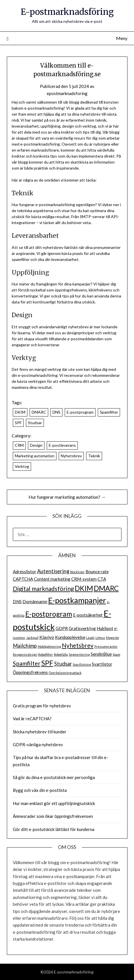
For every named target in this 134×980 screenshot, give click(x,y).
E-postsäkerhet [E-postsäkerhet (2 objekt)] (88, 615)
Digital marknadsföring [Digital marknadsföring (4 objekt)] (43, 589)
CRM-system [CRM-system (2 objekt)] (84, 579)
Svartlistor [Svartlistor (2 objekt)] (102, 664)
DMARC (39, 412)
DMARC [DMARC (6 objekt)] (106, 588)
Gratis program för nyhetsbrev (42, 706)
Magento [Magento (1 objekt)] (112, 638)
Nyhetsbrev (71, 456)
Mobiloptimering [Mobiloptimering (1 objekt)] (49, 646)
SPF (18, 423)
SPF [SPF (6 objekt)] (47, 663)
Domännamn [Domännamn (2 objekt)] (35, 601)
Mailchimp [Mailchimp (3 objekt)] (25, 646)
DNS (56, 412)
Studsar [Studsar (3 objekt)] (63, 664)
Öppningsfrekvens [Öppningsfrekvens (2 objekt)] (30, 672)
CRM (19, 445)
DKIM (20, 412)
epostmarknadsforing (67, 93)
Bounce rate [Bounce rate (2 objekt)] (97, 572)
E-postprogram (80, 412)
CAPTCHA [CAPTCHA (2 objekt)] (23, 579)
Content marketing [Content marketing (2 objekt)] (52, 579)
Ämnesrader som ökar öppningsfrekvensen (53, 816)
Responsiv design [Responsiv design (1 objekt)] (25, 654)
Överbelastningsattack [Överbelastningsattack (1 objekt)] (65, 673)
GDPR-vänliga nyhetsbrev (38, 744)
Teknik (94, 456)
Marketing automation (35, 456)
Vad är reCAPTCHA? (32, 719)
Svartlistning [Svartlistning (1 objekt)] (82, 664)
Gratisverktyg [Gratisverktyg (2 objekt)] (82, 628)
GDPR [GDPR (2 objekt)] (62, 628)
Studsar (35, 423)
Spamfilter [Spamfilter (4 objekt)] (27, 663)
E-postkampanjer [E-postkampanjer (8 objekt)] (77, 600)
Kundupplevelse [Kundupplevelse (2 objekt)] (70, 637)
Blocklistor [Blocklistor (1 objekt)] (77, 572)
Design (36, 445)
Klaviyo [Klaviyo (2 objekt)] (47, 637)
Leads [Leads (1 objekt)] (90, 638)
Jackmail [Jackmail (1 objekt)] (32, 638)
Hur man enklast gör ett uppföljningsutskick (54, 803)
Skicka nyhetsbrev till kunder (40, 732)
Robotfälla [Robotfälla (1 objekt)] (61, 654)
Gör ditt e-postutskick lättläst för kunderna (54, 829)
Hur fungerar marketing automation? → (67, 497)
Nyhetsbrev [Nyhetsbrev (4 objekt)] (78, 645)
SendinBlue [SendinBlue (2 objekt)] (101, 654)
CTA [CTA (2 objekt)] (102, 579)
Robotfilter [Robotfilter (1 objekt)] (46, 654)
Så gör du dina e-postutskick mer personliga (54, 777)
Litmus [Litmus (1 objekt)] (100, 638)
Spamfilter (109, 412)
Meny (122, 38)
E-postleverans (62, 445)
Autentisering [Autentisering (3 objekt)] (53, 571)
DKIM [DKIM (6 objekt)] (84, 588)
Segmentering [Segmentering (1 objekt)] (79, 654)
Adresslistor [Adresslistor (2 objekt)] (25, 572)
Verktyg (22, 466)
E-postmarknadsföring (67, 12)
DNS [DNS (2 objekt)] (17, 601)
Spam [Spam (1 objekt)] (116, 654)
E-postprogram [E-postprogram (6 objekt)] (49, 614)
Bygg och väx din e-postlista (40, 790)
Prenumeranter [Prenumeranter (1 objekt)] (106, 646)
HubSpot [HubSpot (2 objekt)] (105, 628)
